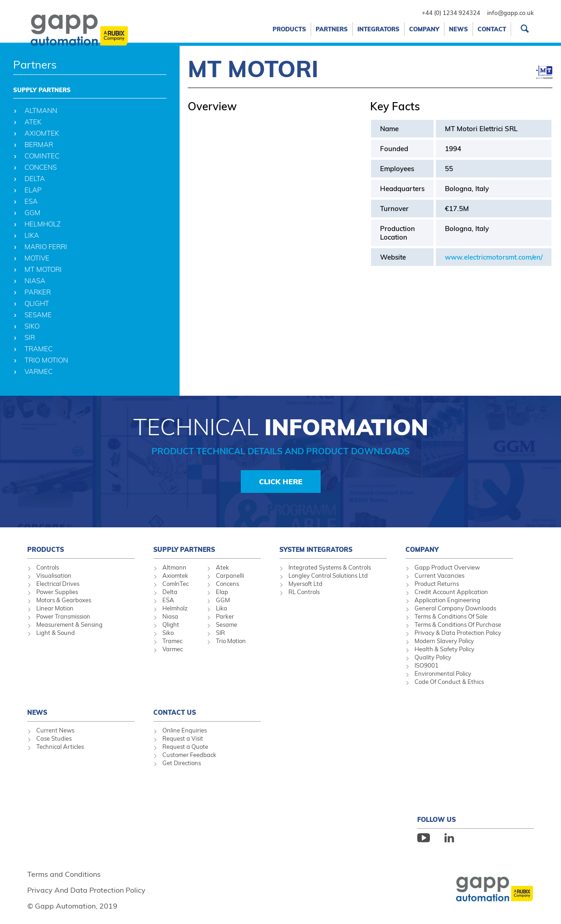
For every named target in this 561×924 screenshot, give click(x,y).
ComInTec (176, 584)
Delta (170, 592)
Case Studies (54, 738)
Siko (168, 633)
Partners (332, 29)
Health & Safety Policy (444, 649)
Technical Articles (60, 747)
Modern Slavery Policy (444, 641)
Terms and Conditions (64, 874)
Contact (492, 29)
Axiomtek (175, 575)
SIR (220, 633)
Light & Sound (56, 633)
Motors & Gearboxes (64, 600)
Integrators (378, 29)
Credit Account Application (451, 592)
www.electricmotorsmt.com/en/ (494, 257)
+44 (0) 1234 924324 (451, 13)
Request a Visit (183, 738)
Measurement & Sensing (69, 624)
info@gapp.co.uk (510, 13)
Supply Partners (42, 90)
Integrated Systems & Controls (330, 567)
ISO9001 (427, 665)
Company (424, 29)
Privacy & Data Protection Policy (458, 633)
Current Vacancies (439, 575)
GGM (223, 600)
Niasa (170, 616)
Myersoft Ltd (305, 584)
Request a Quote (185, 747)
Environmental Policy (443, 673)
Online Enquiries (185, 730)
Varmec (173, 649)
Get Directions (182, 763)
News (459, 29)
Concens (227, 584)
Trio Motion (231, 641)
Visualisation (54, 575)
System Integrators (316, 550)
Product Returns (437, 584)
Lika (222, 608)
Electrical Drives (58, 584)
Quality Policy (433, 657)
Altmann (174, 567)
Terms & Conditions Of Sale (451, 616)
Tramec (172, 641)
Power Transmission (63, 616)
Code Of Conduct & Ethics (449, 682)
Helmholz (175, 608)
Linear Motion (55, 608)
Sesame (227, 624)
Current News (55, 730)
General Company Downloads (455, 608)
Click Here (281, 482)
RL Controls (304, 592)
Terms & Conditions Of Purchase (458, 624)
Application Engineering (447, 600)
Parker (225, 616)
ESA (168, 600)
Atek (222, 567)
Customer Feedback (189, 755)
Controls (48, 567)
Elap (222, 592)
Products (289, 29)
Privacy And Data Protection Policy (86, 890)
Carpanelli (230, 575)
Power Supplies (57, 592)
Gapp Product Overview (447, 567)
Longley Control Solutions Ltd (328, 575)
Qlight (171, 624)
